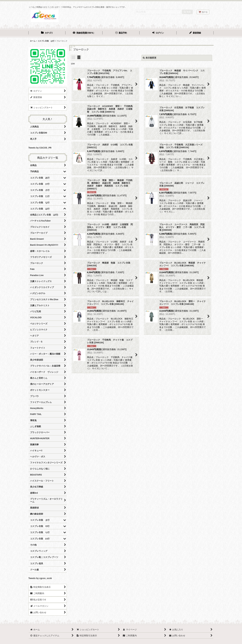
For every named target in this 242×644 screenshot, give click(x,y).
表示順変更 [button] (150, 58)
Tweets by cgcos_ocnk (40, 578)
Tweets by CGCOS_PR (40, 148)
